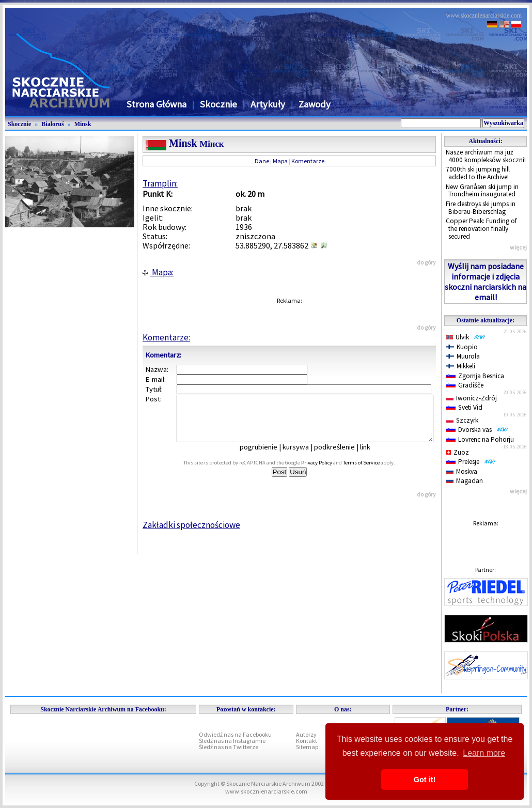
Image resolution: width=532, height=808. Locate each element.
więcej (518, 247)
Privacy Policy (328, 472)
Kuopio (462, 347)
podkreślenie (342, 456)
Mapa (280, 161)
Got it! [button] (425, 780)
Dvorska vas (477, 430)
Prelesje (471, 462)
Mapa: (158, 272)
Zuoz (458, 452)
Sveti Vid (464, 407)
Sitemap (307, 747)
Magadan (465, 481)
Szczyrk (462, 420)
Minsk (83, 124)
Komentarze (308, 161)
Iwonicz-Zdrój (472, 398)
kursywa (303, 456)
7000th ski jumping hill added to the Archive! (478, 173)
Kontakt (307, 741)
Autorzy (306, 734)
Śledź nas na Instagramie (232, 741)
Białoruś (52, 124)
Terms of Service (373, 472)
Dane (262, 161)
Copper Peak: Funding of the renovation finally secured (481, 228)
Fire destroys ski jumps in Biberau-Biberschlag (481, 208)
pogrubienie (266, 456)
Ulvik (466, 337)
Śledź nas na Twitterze (229, 747)
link (372, 456)
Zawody (315, 104)
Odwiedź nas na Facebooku (235, 734)
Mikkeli (461, 366)
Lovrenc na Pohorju (480, 439)
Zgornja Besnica (475, 376)
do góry (426, 262)
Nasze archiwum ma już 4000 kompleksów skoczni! (486, 156)
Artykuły (268, 104)
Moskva (462, 471)
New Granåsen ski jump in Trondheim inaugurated (482, 191)
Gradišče (465, 385)
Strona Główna (157, 104)
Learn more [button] (484, 753)
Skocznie (218, 104)
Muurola (463, 356)
